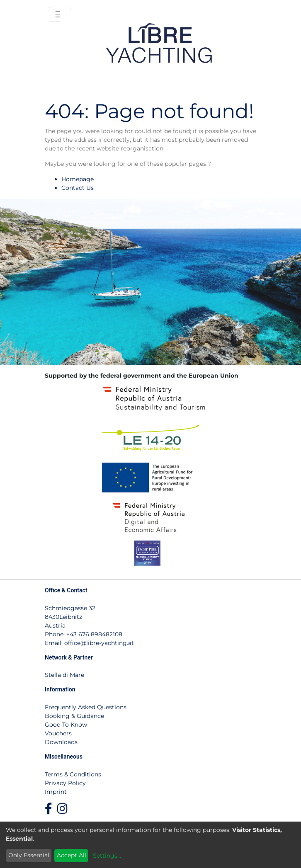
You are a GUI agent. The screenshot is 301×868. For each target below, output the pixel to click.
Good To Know (66, 725)
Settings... (107, 856)
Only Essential (29, 855)
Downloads (61, 742)
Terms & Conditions (73, 774)
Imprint (56, 792)
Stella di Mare (64, 675)
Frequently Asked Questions (86, 707)
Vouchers (58, 733)
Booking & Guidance (74, 716)
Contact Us (78, 188)
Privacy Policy (65, 783)
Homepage (78, 179)
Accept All (72, 855)
